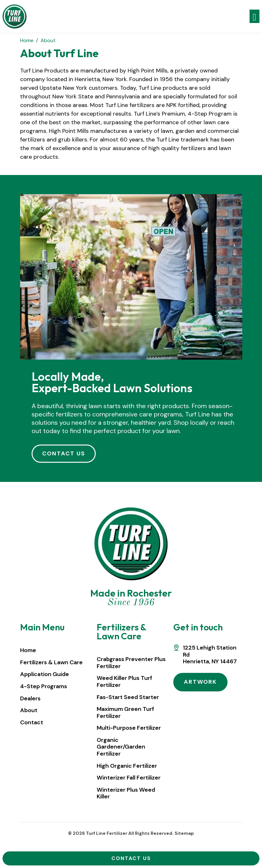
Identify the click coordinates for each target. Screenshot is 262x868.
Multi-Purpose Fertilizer (129, 728)
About (29, 710)
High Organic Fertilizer (127, 766)
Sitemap (184, 833)
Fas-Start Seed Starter (128, 697)
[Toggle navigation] (255, 16)
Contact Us (131, 858)
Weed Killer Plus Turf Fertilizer (124, 681)
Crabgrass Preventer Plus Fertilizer (131, 663)
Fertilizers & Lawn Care (51, 662)
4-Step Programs (44, 686)
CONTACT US (64, 453)
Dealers (30, 698)
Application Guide (45, 674)
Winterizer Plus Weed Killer (126, 793)
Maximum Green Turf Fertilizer (125, 712)
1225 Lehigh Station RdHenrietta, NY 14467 (210, 655)
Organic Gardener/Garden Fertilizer (121, 747)
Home (28, 650)
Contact (32, 722)
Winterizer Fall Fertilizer (129, 778)
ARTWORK (200, 682)
